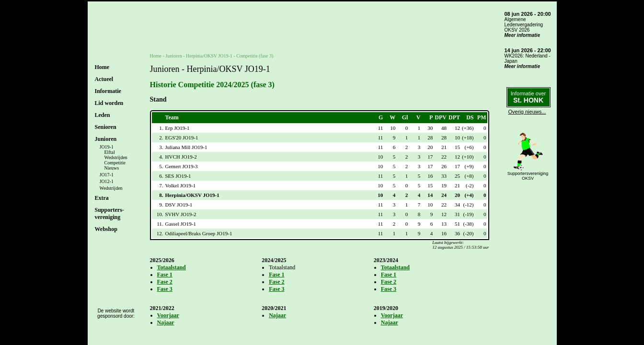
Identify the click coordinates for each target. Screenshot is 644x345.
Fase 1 (165, 275)
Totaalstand (172, 267)
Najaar (166, 322)
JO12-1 (107, 181)
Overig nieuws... (527, 112)
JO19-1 (107, 147)
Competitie (115, 163)
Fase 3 (165, 289)
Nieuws (112, 168)
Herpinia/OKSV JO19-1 (209, 56)
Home (102, 67)
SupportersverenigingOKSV (528, 176)
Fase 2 (165, 282)
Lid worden (109, 103)
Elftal (110, 152)
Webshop (106, 229)
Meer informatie (522, 35)
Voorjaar (168, 315)
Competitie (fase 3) (255, 56)
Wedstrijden (116, 157)
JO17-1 (107, 175)
